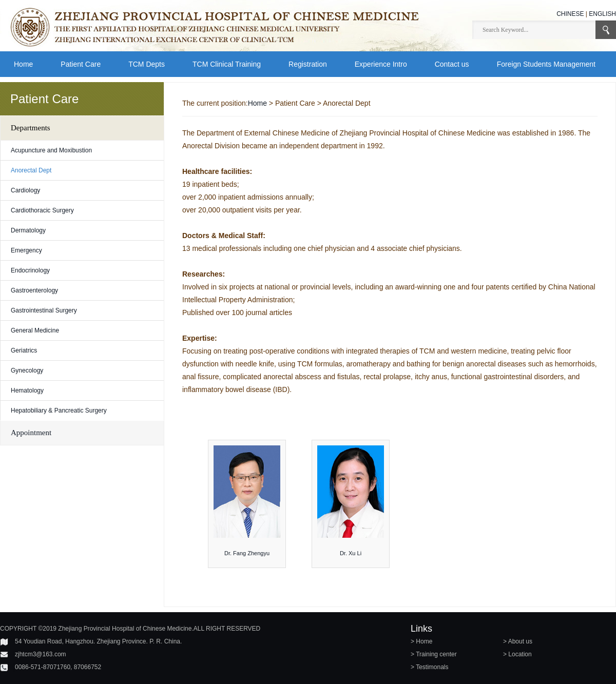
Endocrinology (30, 270)
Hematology (27, 390)
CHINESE (570, 14)
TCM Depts (147, 64)
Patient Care (81, 64)
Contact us (452, 64)
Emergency (26, 250)
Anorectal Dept (31, 170)
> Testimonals (429, 667)
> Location (517, 654)
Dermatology (28, 230)
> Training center (434, 654)
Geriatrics (24, 350)
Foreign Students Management (546, 64)
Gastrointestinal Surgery (44, 310)
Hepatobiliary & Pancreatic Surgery (59, 411)
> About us (518, 641)
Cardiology (25, 190)
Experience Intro (381, 64)
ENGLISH (602, 14)
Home (23, 64)
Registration (308, 64)
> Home (421, 641)
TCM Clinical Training (227, 64)
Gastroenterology (34, 290)
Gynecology (27, 370)
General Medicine (35, 330)
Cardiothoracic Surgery (42, 210)
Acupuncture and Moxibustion (51, 150)
